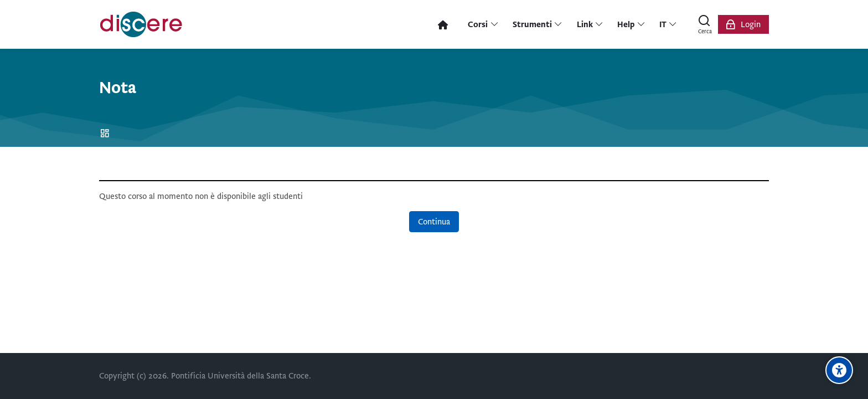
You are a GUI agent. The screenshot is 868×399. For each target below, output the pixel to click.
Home (107, 134)
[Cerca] (705, 24)
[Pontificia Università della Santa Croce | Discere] (141, 24)
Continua (434, 222)
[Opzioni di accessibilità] (839, 370)
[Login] (743, 24)
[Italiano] (668, 24)
